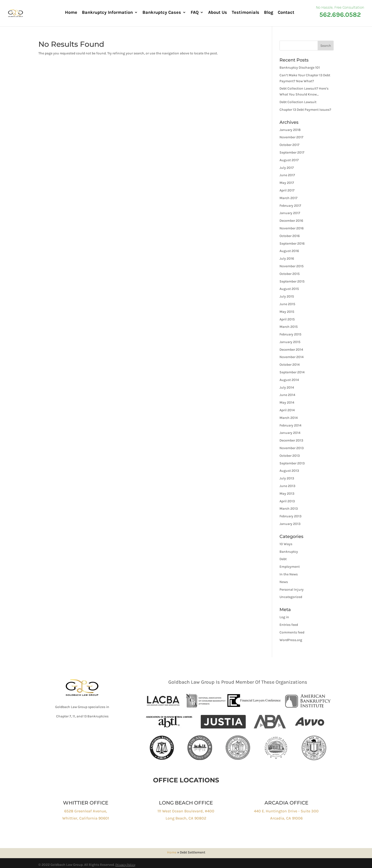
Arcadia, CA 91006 (286, 818)
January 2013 (290, 524)
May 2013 (287, 494)
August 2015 (289, 289)
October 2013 (290, 456)
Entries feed (289, 625)
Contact (286, 13)
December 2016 (291, 221)
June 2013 (287, 486)
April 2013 (287, 501)
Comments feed (292, 632)
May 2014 (287, 402)
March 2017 (288, 198)
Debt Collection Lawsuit (298, 102)
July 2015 (287, 296)
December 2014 (291, 350)
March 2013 (289, 509)
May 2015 (287, 312)
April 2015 (287, 319)
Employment (290, 567)
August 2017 (289, 160)
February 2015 (290, 334)
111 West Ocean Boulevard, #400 (186, 811)
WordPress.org (291, 640)
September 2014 (292, 372)
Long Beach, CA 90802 (186, 818)
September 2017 (292, 152)
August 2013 (289, 471)
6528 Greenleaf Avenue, (86, 811)
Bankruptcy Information (107, 13)
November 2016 (292, 228)
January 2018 (290, 130)
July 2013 (287, 478)
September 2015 (292, 281)
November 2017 (291, 137)
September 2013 (292, 463)
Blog (269, 13)
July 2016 (287, 259)
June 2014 (287, 395)
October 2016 (290, 236)
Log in (284, 617)
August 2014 (289, 380)
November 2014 (292, 357)
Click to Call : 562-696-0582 (85, 733)
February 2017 (290, 206)
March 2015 (289, 327)
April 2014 (287, 410)
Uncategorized (291, 597)
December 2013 (291, 440)
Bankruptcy (289, 552)
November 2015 (292, 266)
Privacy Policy (125, 865)
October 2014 (290, 365)
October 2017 (289, 145)
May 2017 (287, 183)
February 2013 (290, 516)
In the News (289, 574)
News (284, 582)
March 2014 (289, 418)
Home (71, 13)
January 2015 (290, 342)
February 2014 (290, 425)
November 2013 (292, 448)
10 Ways (286, 544)
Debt (283, 559)
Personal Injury (292, 590)
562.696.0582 (340, 15)
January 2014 (290, 433)
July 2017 (287, 168)
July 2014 (287, 387)
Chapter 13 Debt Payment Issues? (305, 110)
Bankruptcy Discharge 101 (300, 68)
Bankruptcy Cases (162, 13)
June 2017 (287, 175)
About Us (218, 13)
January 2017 (290, 213)
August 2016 (289, 251)
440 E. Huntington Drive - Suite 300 (286, 811)
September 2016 (292, 244)
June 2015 (287, 304)
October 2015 (290, 274)
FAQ (195, 13)
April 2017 (287, 190)
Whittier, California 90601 (86, 818)
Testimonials (246, 13)
